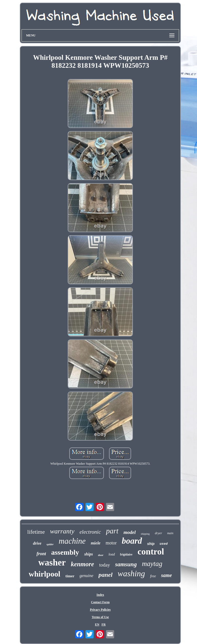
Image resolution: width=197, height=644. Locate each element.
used (164, 544)
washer (52, 563)
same (166, 575)
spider (50, 544)
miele (96, 543)
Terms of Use (100, 617)
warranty (62, 531)
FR (104, 625)
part (112, 531)
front (41, 554)
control (151, 552)
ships (88, 554)
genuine (86, 576)
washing (131, 573)
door (101, 555)
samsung (126, 564)
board (132, 541)
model (130, 532)
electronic (90, 532)
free (153, 576)
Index (100, 595)
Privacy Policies (100, 610)
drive (37, 543)
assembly (65, 552)
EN (97, 625)
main (170, 533)
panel (106, 575)
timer (70, 576)
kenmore (82, 564)
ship (151, 544)
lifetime (36, 532)
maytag (152, 564)
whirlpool (45, 574)
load (112, 554)
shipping (145, 534)
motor (111, 543)
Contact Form (100, 602)
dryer (159, 533)
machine (72, 541)
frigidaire (126, 554)
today (105, 565)
